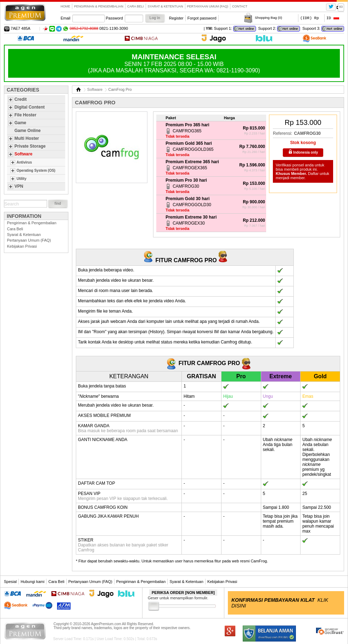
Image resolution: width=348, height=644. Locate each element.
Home (65, 6)
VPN (19, 186)
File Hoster (26, 115)
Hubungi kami (32, 582)
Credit (21, 99)
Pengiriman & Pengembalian (99, 6)
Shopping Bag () (268, 18)
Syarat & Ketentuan (165, 6)
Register (176, 18)
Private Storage (30, 146)
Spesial (10, 582)
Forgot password (202, 18)
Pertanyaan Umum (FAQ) (208, 6)
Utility (22, 179)
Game (20, 123)
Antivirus (24, 162)
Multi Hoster (27, 138)
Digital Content (30, 107)
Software (24, 154)
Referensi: (283, 133)
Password (114, 18)
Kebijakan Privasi (22, 246)
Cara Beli (136, 6)
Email (66, 18)
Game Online (28, 131)
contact (240, 6)
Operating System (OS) (36, 170)
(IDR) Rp (310, 18)
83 (341, 7)
